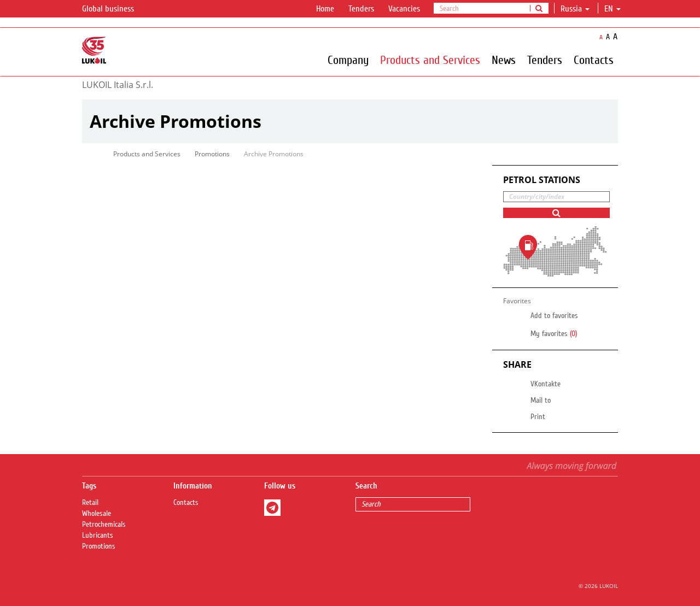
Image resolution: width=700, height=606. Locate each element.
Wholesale (97, 514)
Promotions (212, 154)
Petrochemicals (104, 525)
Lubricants (98, 536)
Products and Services (430, 60)
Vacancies (404, 9)
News (504, 60)
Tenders (361, 9)
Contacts (594, 60)
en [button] (612, 9)
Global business (115, 9)
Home (325, 9)
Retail (90, 503)
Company (348, 60)
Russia (575, 9)
